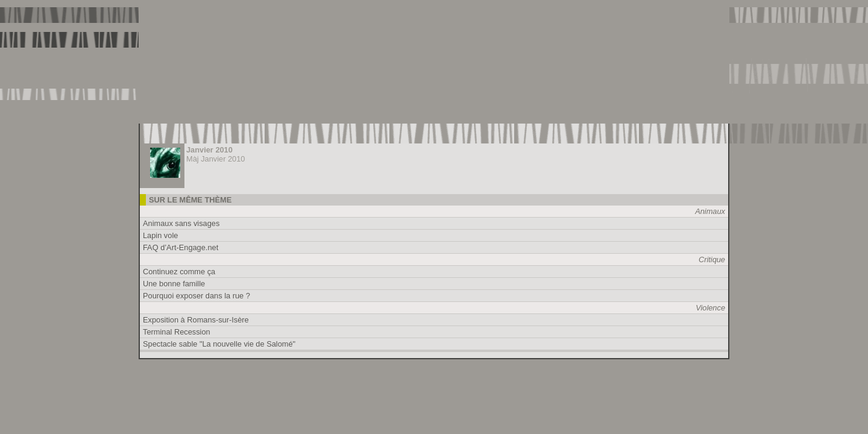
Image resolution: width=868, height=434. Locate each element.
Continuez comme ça (179, 272)
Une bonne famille (174, 284)
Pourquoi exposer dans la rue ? (197, 296)
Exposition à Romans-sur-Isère (196, 320)
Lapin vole (160, 235)
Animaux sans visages (181, 223)
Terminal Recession (177, 332)
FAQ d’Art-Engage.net (181, 247)
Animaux (710, 211)
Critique (712, 259)
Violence (710, 308)
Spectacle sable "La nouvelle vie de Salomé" (219, 344)
